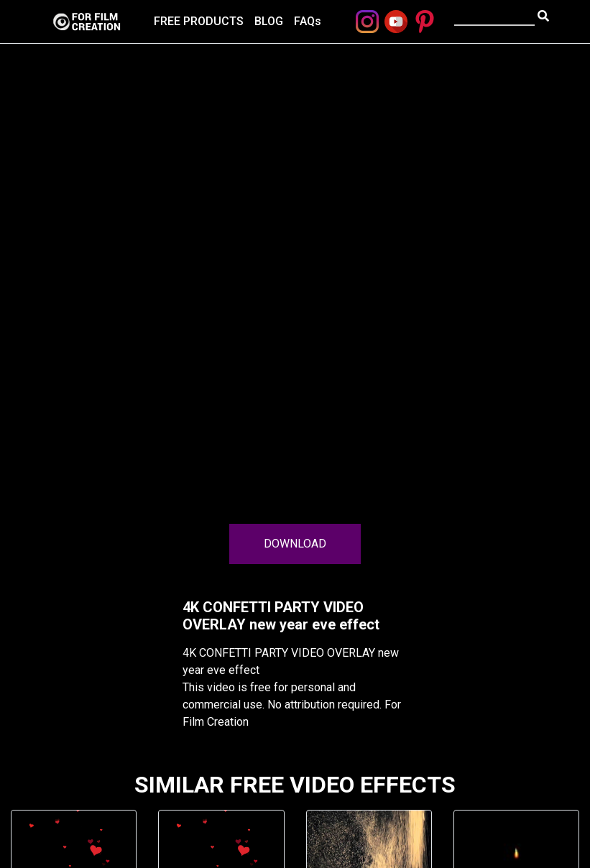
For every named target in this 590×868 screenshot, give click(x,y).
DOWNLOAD (295, 544)
